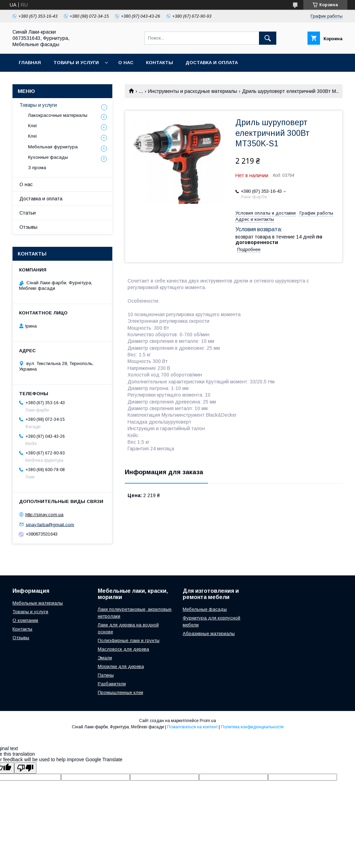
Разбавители (112, 684)
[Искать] (268, 38)
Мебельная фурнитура (53, 147)
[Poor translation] (25, 768)
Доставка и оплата (212, 63)
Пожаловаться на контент (192, 727)
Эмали (105, 658)
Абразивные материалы (209, 633)
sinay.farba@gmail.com (50, 524)
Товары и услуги (76, 63)
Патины (106, 675)
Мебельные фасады (205, 609)
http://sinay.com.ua (44, 515)
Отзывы (28, 227)
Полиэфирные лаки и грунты (129, 640)
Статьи (28, 213)
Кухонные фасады (48, 157)
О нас (126, 63)
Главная (30, 63)
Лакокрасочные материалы (58, 115)
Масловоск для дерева (123, 649)
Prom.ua (208, 721)
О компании (25, 620)
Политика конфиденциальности (252, 727)
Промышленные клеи (120, 692)
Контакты (159, 63)
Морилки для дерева (121, 666)
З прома (37, 168)
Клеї (33, 126)
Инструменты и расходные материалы (193, 91)
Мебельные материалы (38, 603)
